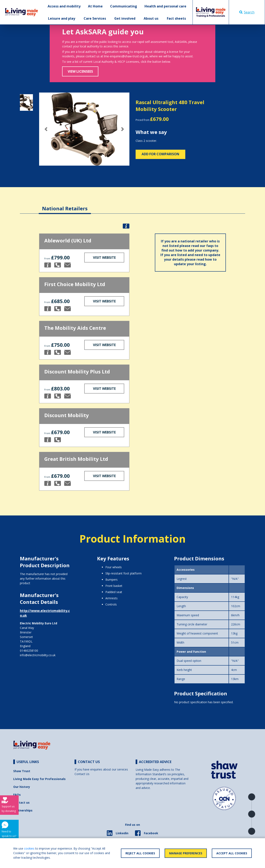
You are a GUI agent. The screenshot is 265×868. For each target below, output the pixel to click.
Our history (22, 787)
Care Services (95, 18)
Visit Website (104, 258)
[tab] (65, 205)
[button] (46, 129)
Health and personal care (165, 6)
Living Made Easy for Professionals (39, 779)
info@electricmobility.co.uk (38, 655)
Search (247, 12)
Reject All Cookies (140, 853)
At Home (95, 6)
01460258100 (29, 651)
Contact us (21, 802)
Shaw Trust (22, 771)
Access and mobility (64, 6)
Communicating (124, 6)
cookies (29, 848)
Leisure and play (62, 18)
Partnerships (23, 810)
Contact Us (82, 774)
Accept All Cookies (232, 853)
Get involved (125, 18)
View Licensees (80, 71)
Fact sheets (176, 18)
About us (151, 18)
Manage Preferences (186, 853)
